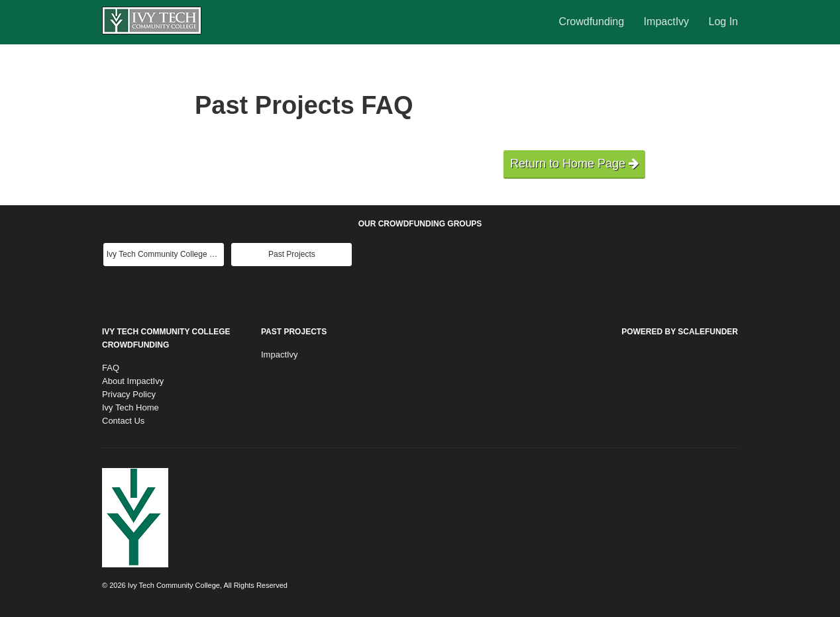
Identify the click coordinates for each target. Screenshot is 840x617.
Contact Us (123, 421)
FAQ (111, 368)
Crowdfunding (593, 22)
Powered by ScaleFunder (680, 332)
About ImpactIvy (133, 381)
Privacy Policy (129, 394)
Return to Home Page (574, 164)
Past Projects (292, 254)
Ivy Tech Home (131, 407)
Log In (723, 22)
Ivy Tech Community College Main (165, 254)
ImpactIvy (668, 22)
